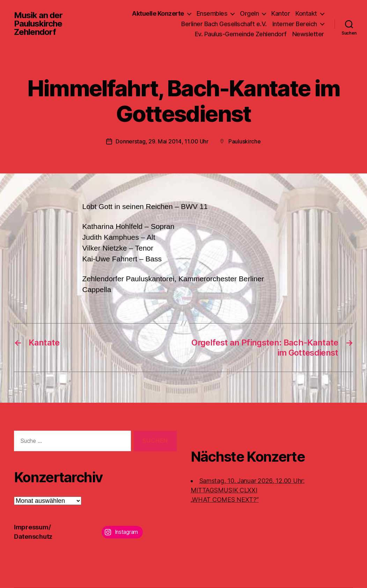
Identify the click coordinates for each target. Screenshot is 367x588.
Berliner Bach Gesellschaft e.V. (224, 24)
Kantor (281, 13)
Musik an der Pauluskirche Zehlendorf (38, 24)
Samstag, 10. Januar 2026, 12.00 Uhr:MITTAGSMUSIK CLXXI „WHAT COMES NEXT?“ (248, 490)
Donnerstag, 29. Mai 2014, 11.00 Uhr (162, 141)
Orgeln (249, 13)
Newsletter (308, 34)
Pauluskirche (245, 141)
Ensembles (212, 13)
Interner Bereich (295, 24)
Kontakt (306, 13)
